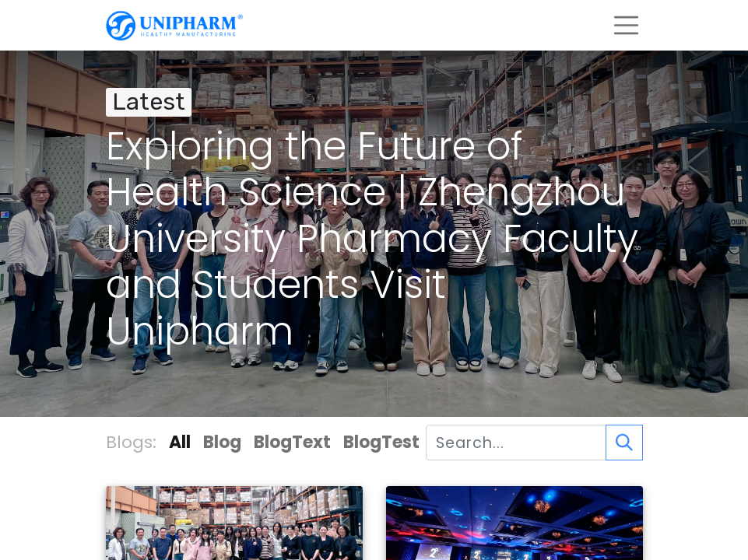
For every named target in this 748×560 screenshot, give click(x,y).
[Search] (624, 443)
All (180, 442)
